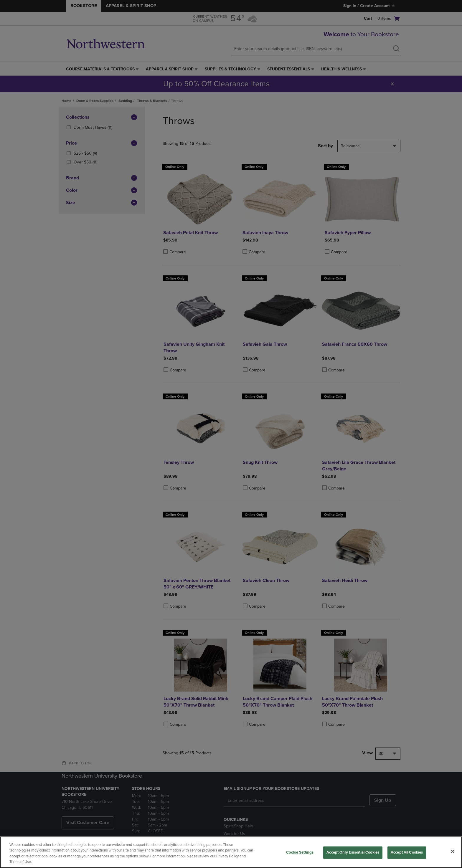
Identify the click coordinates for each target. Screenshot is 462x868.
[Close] (453, 851)
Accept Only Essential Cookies (353, 852)
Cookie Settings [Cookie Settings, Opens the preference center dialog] (300, 852)
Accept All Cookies (407, 852)
